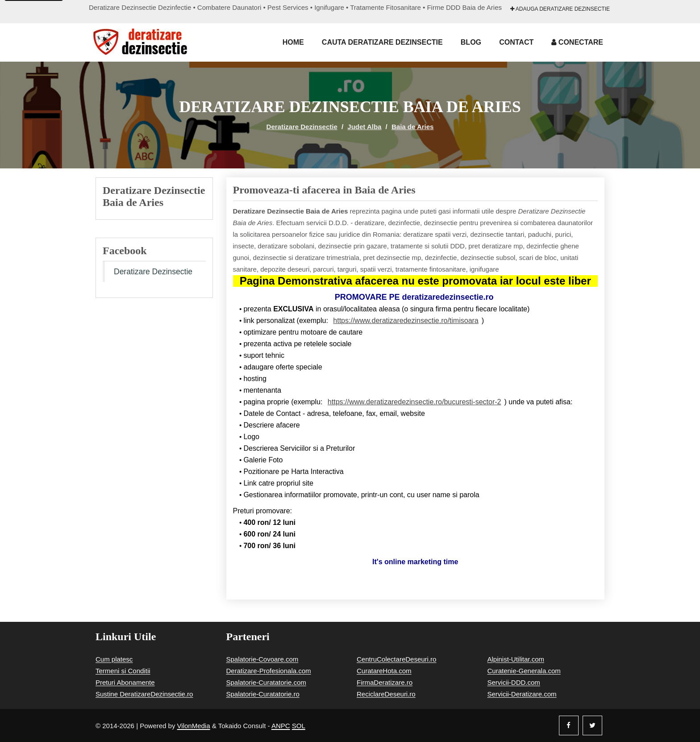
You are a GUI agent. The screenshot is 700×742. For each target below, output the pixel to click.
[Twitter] (592, 725)
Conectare (577, 42)
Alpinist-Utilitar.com (516, 659)
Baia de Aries (413, 127)
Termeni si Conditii (123, 671)
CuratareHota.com (384, 671)
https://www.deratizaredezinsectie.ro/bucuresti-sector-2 (415, 402)
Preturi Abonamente (125, 682)
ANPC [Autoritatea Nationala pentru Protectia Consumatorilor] (281, 726)
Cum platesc (114, 659)
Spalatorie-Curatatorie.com (266, 682)
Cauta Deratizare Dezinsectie (382, 42)
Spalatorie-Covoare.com (262, 659)
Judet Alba (364, 127)
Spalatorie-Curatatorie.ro (263, 694)
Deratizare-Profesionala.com (269, 671)
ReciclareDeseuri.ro (386, 694)
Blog (471, 42)
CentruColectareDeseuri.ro (396, 659)
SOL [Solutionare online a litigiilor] (299, 726)
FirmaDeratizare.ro (385, 682)
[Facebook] (569, 725)
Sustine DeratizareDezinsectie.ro (144, 694)
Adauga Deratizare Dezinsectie (560, 9)
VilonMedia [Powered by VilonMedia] (194, 726)
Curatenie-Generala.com (524, 671)
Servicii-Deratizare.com (522, 694)
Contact (516, 42)
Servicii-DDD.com (514, 682)
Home (293, 42)
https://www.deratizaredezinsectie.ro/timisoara (406, 321)
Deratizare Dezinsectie (302, 127)
